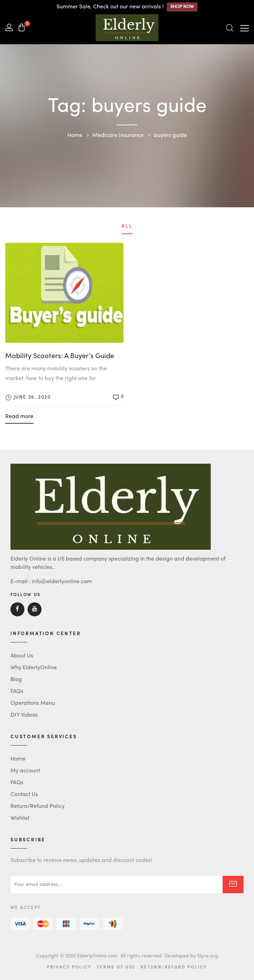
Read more (19, 417)
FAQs (17, 692)
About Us (22, 656)
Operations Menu (33, 703)
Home (18, 759)
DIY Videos (24, 715)
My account (25, 771)
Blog (16, 680)
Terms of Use (116, 967)
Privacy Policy (69, 967)
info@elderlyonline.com (62, 582)
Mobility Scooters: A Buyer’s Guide (60, 356)
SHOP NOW (182, 7)
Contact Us (24, 795)
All (127, 226)
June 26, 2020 (32, 397)
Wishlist (20, 818)
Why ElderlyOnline (34, 668)
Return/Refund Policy (38, 807)
